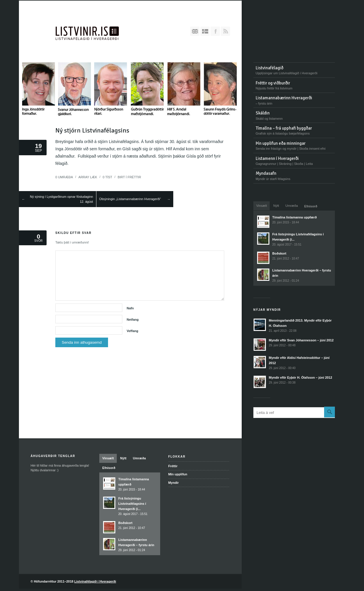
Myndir (174, 483)
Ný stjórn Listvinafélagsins (92, 130)
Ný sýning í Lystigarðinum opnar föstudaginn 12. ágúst (62, 199)
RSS (225, 31)
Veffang (132, 331)
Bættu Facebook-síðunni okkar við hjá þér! (215, 31)
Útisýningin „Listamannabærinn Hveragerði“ (130, 199)
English (195, 31)
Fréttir (134, 177)
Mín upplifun (178, 474)
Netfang (133, 320)
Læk (88, 177)
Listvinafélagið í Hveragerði (95, 581)
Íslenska (205, 31)
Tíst (107, 177)
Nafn (130, 308)
